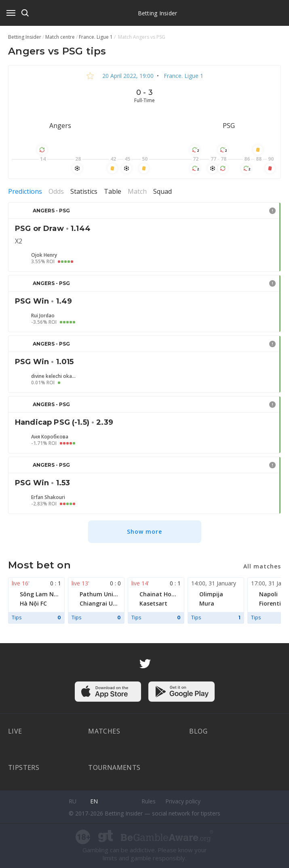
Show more (144, 531)
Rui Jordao (43, 316)
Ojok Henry (44, 255)
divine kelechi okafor (53, 376)
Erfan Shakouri (48, 497)
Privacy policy (183, 801)
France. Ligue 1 (183, 76)
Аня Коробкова (50, 437)
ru (73, 801)
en (94, 801)
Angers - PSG (51, 211)
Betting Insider (158, 13)
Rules (149, 801)
